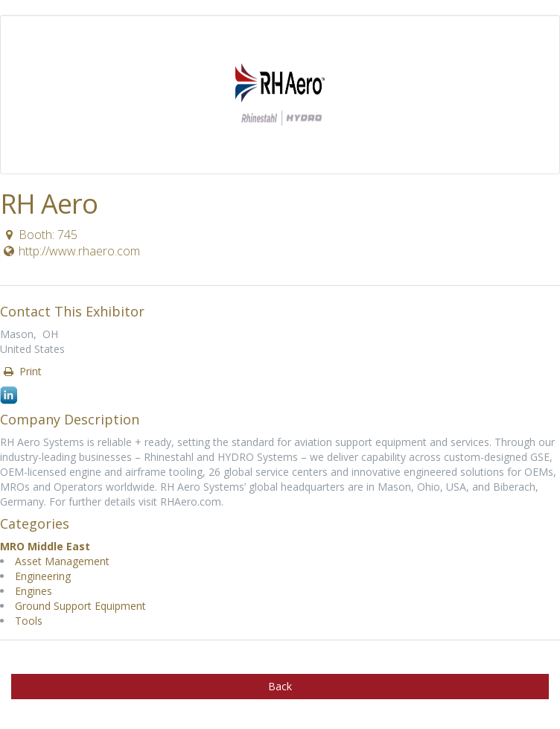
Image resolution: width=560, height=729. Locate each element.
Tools (29, 621)
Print (22, 371)
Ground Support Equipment (80, 606)
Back (280, 686)
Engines (34, 591)
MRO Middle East (45, 546)
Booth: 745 (39, 235)
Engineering (43, 576)
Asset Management (62, 561)
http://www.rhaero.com (71, 251)
